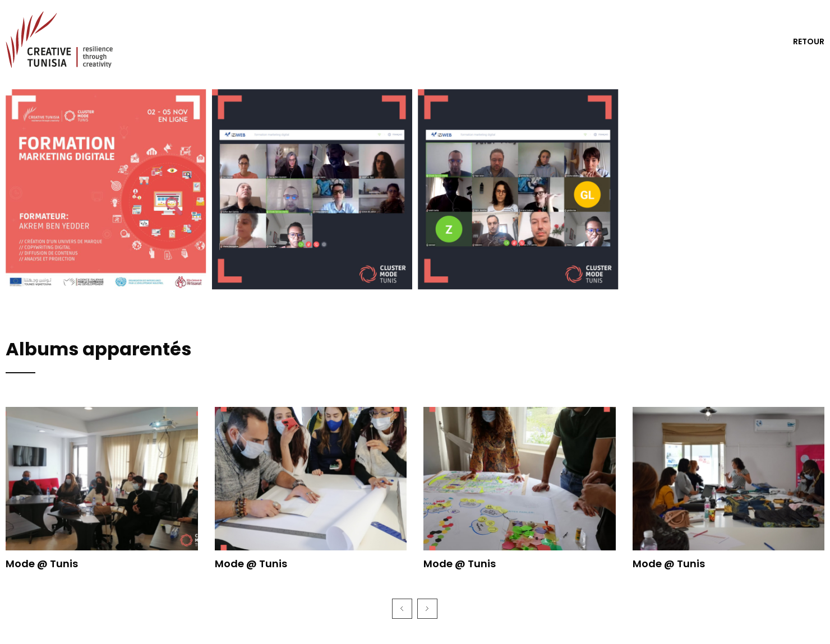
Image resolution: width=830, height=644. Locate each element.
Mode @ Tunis (42, 564)
